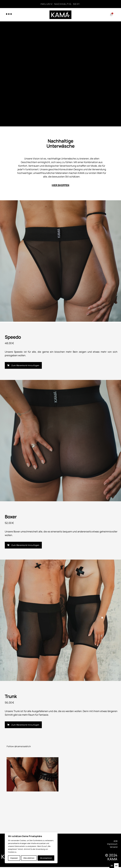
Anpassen (14, 858)
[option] (116, 866)
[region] (31, 848)
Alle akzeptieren (46, 858)
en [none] (116, 866)
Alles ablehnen (29, 858)
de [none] (112, 866)
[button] (23, 366)
